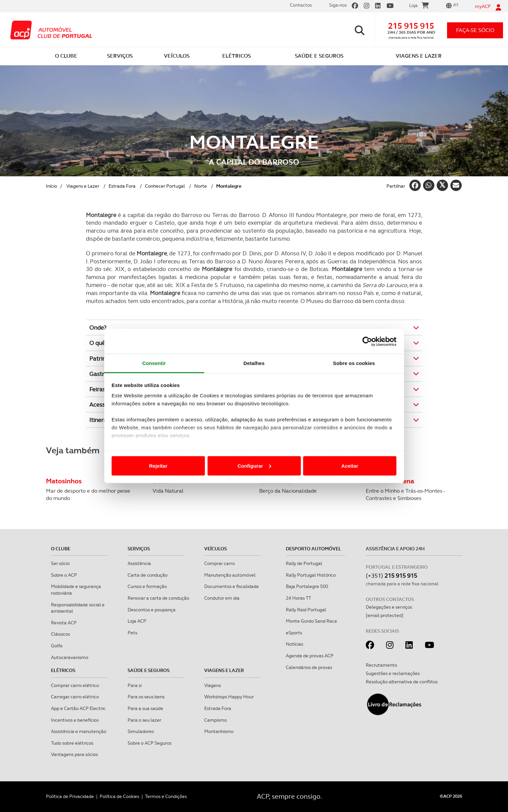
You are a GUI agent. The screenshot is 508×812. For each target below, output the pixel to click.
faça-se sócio (475, 30)
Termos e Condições (166, 796)
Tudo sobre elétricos (72, 743)
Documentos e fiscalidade (232, 586)
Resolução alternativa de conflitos (402, 682)
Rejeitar (158, 465)
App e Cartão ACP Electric (78, 708)
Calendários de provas (309, 667)
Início (51, 186)
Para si (135, 685)
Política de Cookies (119, 796)
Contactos (301, 5)
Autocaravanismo (70, 657)
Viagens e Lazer (83, 186)
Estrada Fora (122, 186)
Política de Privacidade (70, 796)
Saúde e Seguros (149, 670)
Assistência (139, 563)
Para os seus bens (146, 697)
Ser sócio (60, 563)
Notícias (294, 644)
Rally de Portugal (304, 563)
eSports (294, 633)
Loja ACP (137, 621)
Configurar (254, 465)
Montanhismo (219, 731)
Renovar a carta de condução (158, 598)
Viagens (213, 685)
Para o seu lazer (144, 720)
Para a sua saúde (145, 708)
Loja (419, 6)
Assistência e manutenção (79, 731)
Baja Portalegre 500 (307, 586)
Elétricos (63, 670)
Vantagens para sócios (74, 754)
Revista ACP (64, 623)
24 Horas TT (298, 598)
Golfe (57, 646)
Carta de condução (148, 575)
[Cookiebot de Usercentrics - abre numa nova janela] (367, 341)
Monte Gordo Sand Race (311, 621)
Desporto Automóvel (313, 549)
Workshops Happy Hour (229, 697)
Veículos (216, 549)
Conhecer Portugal (165, 186)
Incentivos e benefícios (75, 720)
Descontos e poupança (152, 610)
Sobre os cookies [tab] (354, 363)
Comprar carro (220, 563)
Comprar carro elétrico (75, 685)
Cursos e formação (147, 586)
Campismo (216, 720)
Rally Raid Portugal (306, 610)
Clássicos (60, 634)
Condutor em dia (222, 598)
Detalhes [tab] (254, 363)
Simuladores (141, 731)
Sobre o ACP (64, 575)
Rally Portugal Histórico (311, 575)
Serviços (139, 549)
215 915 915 (411, 26)
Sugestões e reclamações (393, 673)
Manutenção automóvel (230, 575)
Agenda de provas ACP (310, 656)
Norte (201, 186)
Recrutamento (381, 665)
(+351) (391, 575)
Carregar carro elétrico (75, 697)
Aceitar (350, 465)
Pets (132, 633)
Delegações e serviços (389, 607)
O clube (61, 549)
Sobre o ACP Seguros (150, 743)
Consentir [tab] (154, 363)
